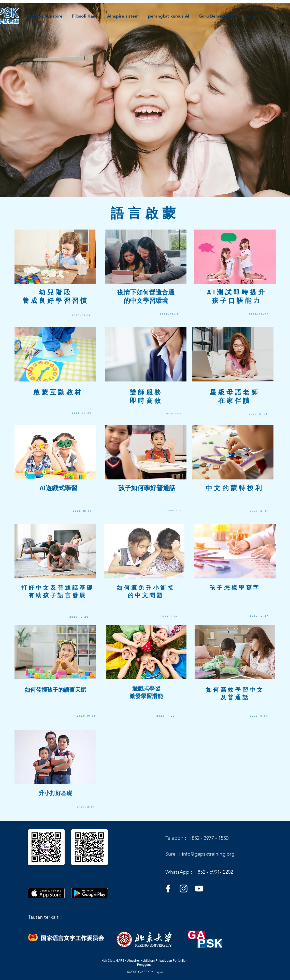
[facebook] (283, 25)
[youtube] (199, 889)
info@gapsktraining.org (208, 854)
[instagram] (184, 889)
